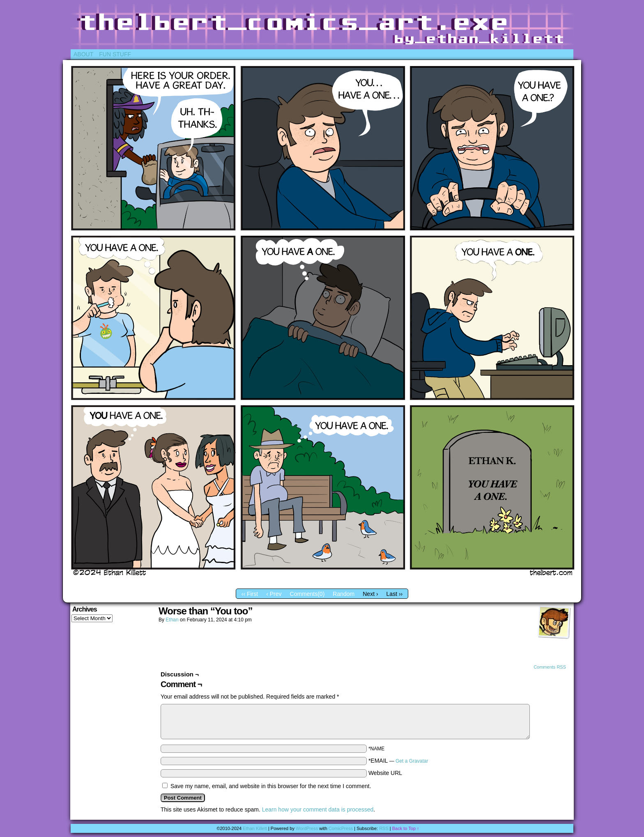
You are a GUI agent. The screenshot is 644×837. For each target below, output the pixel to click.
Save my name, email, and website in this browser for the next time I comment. (271, 786)
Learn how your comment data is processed (318, 809)
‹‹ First (250, 594)
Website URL (385, 773)
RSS (384, 828)
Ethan (172, 620)
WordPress (307, 828)
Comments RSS (550, 667)
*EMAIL (398, 761)
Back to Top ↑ (406, 828)
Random (344, 594)
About (83, 54)
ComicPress (341, 828)
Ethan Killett (255, 828)
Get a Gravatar (412, 761)
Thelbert (322, 27)
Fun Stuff (115, 54)
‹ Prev (274, 594)
